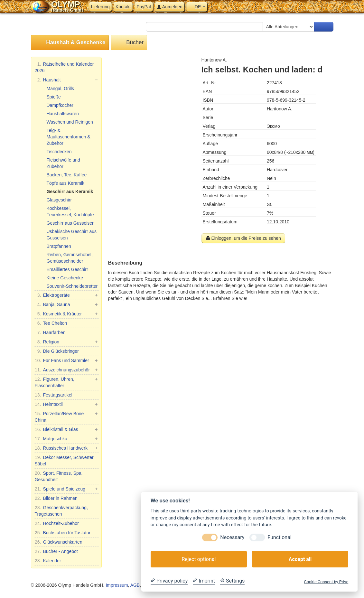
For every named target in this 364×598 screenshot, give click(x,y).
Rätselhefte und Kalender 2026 (64, 67)
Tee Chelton (51, 323)
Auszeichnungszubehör (66, 370)
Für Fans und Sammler (66, 360)
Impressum (117, 585)
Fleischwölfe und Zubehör (63, 163)
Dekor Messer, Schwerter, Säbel (65, 460)
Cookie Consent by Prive (326, 582)
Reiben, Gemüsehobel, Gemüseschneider (70, 258)
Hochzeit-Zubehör (57, 523)
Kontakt (123, 7)
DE (197, 7)
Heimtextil (66, 404)
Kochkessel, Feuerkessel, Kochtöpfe (70, 211)
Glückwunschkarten (59, 542)
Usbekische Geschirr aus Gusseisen (72, 235)
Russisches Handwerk (66, 448)
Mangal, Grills (61, 89)
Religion (66, 342)
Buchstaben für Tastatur (63, 533)
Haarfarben (50, 332)
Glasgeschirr (59, 200)
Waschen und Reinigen (70, 122)
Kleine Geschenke (65, 278)
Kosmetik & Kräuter (66, 314)
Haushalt (66, 80)
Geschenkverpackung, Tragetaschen (61, 510)
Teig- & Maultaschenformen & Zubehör (69, 137)
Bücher (129, 43)
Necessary (232, 537)
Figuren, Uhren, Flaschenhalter (66, 382)
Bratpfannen (59, 246)
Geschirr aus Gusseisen (71, 223)
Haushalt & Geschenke (70, 43)
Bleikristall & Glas (66, 429)
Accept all (300, 559)
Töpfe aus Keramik (66, 183)
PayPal (144, 7)
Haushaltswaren (63, 114)
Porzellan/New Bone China (66, 416)
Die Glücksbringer (57, 351)
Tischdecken (59, 152)
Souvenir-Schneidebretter (72, 286)
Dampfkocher (60, 105)
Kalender (48, 561)
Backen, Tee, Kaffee (67, 175)
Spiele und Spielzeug (66, 489)
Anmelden (170, 7)
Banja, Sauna (66, 304)
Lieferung (100, 7)
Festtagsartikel (54, 395)
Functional (279, 537)
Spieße (54, 97)
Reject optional (199, 559)
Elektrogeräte (66, 295)
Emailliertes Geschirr (67, 269)
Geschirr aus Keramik (70, 192)
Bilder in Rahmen (56, 498)
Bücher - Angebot (56, 551)
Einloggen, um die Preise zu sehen (243, 238)
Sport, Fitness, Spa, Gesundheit (59, 476)
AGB (135, 585)
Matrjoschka (66, 439)
